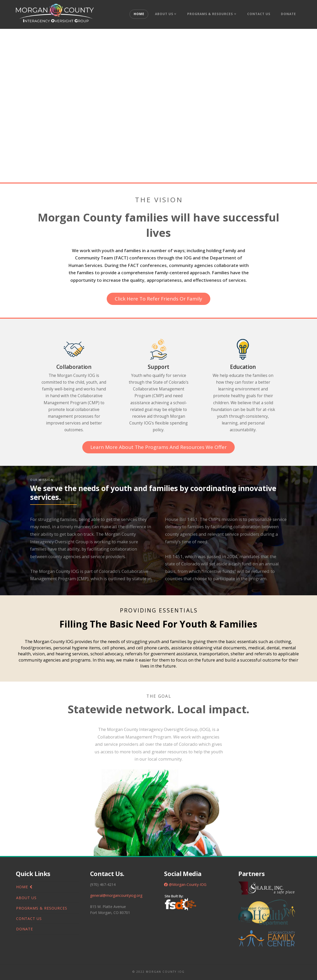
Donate (25, 929)
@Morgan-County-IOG (185, 884)
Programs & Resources (42, 908)
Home (22, 887)
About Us (26, 898)
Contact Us (29, 919)
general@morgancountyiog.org (116, 895)
